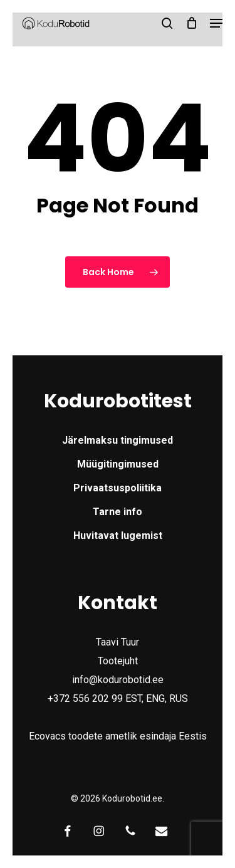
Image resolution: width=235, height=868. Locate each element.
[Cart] (191, 23)
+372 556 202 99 (85, 698)
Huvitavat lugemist (118, 536)
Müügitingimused (118, 464)
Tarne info (118, 512)
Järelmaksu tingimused (118, 440)
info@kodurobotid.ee (118, 680)
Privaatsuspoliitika (118, 488)
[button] (217, 23)
